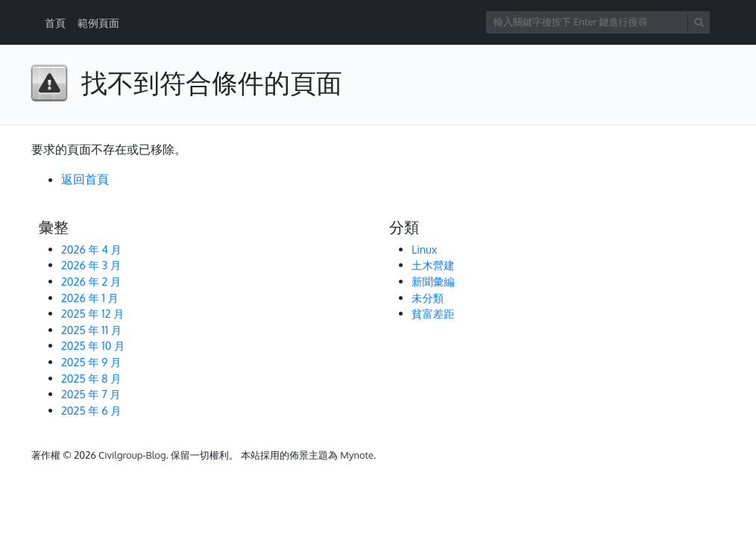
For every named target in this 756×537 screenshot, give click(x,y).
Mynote (357, 455)
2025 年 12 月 (92, 313)
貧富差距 (433, 313)
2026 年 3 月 (91, 265)
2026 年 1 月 (90, 298)
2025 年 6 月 (91, 410)
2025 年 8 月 (91, 378)
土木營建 (433, 265)
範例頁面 (98, 23)
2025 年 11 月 (91, 330)
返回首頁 (85, 179)
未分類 (428, 298)
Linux (424, 249)
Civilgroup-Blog (132, 455)
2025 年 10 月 (93, 345)
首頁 (55, 23)
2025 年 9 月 (91, 362)
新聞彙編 (433, 281)
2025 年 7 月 (91, 394)
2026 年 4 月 (91, 249)
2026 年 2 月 (91, 281)
